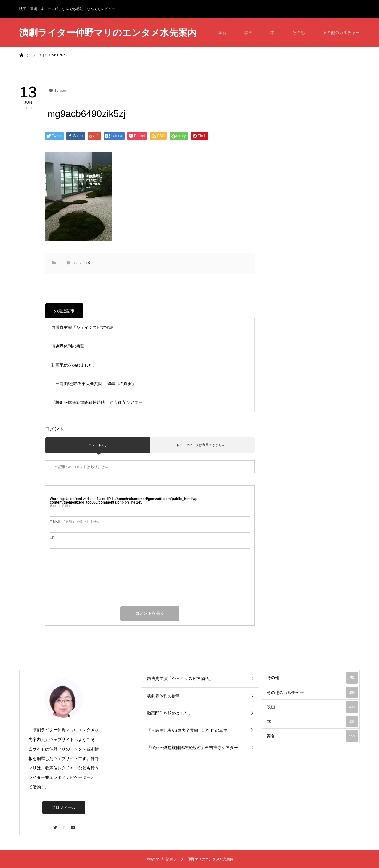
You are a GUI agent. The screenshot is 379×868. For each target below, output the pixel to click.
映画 (248, 33)
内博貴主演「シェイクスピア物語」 (84, 327)
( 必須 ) (60, 506)
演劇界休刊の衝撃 (68, 346)
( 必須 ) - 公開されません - (76, 522)
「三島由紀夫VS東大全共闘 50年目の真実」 (94, 384)
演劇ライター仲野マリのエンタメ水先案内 (108, 33)
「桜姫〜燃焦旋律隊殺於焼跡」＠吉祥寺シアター (97, 402)
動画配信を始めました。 (74, 365)
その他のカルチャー (341, 33)
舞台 (222, 33)
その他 (298, 33)
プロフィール (64, 807)
